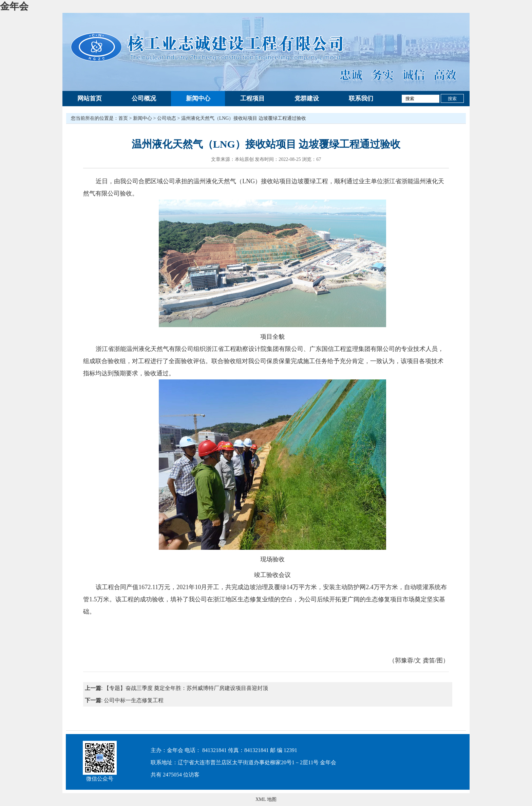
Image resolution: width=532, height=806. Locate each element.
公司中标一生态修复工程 (134, 700)
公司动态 (167, 118)
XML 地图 (266, 799)
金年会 (14, 6)
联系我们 (361, 98)
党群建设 (307, 98)
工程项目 (252, 98)
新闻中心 (198, 98)
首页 (123, 118)
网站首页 (90, 98)
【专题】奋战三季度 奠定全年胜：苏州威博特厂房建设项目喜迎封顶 (186, 688)
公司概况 (144, 98)
